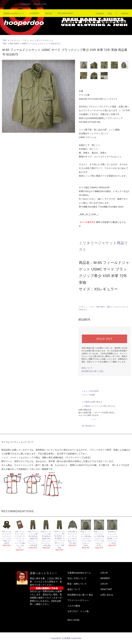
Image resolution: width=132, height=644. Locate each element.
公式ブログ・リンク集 (78, 611)
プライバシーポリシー (78, 600)
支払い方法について (77, 578)
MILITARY (14, 44)
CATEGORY (26, 4)
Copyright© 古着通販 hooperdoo (66, 638)
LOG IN (104, 573)
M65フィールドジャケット (35, 44)
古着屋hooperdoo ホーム (14, 13)
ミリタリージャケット (43, 40)
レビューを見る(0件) (89, 391)
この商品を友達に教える (90, 402)
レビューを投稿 (87, 395)
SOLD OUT (105, 339)
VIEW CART (106, 589)
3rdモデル (56, 44)
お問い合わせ (107, 595)
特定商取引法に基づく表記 (92, 371)
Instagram (98, 13)
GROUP (37, 4)
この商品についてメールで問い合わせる (97, 406)
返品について (87, 368)
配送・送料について (77, 584)
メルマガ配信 (74, 606)
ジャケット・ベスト (19, 40)
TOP (5, 40)
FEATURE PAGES (63, 13)
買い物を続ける (87, 426)
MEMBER (105, 578)
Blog (108, 13)
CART (44, 4)
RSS (70, 620)
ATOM (76, 620)
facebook (123, 13)
